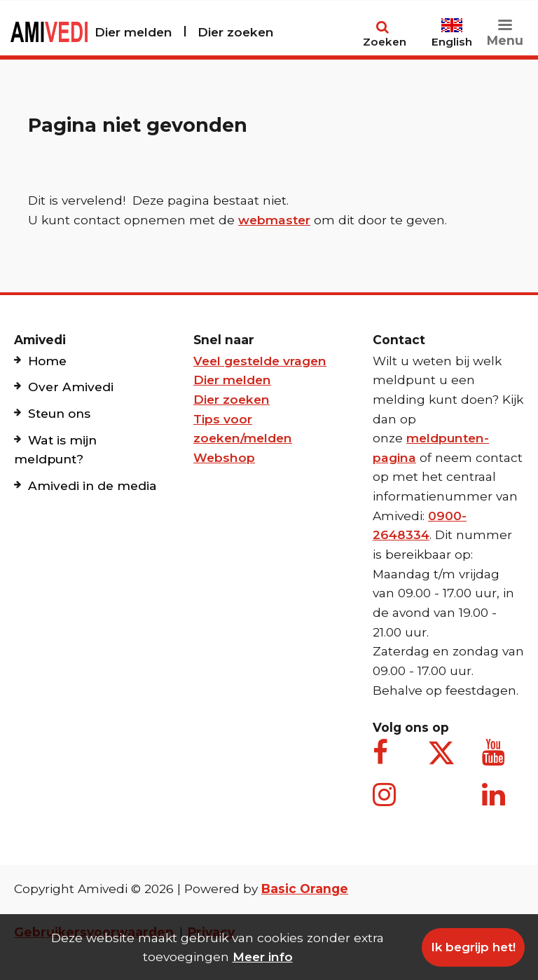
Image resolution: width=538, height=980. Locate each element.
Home (47, 361)
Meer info (263, 957)
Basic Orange (305, 889)
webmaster (274, 220)
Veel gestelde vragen (260, 361)
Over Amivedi (71, 387)
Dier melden (133, 32)
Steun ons (59, 413)
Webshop (224, 457)
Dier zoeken (236, 32)
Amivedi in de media (92, 485)
